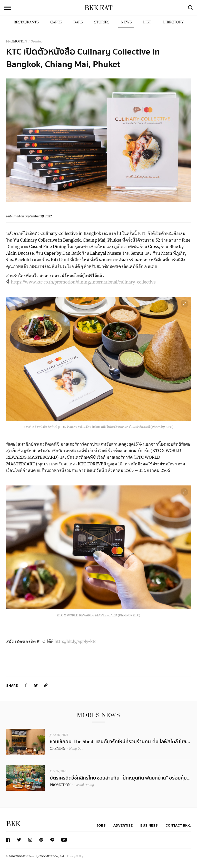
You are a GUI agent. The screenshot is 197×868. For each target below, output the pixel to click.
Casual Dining (84, 785)
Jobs (101, 825)
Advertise (123, 825)
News (126, 22)
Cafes (56, 22)
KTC (142, 233)
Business (149, 825)
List (147, 22)
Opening (37, 41)
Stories (102, 22)
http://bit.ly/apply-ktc (75, 641)
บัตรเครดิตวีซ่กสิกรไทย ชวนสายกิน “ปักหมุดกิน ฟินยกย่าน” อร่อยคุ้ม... (120, 778)
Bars (78, 22)
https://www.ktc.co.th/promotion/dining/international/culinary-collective (83, 282)
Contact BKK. (178, 825)
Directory (173, 22)
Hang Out (76, 749)
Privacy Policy (75, 856)
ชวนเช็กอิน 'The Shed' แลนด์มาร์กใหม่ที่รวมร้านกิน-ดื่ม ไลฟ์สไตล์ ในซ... (120, 742)
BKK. (14, 824)
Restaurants (26, 22)
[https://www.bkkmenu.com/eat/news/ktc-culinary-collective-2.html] (46, 685)
